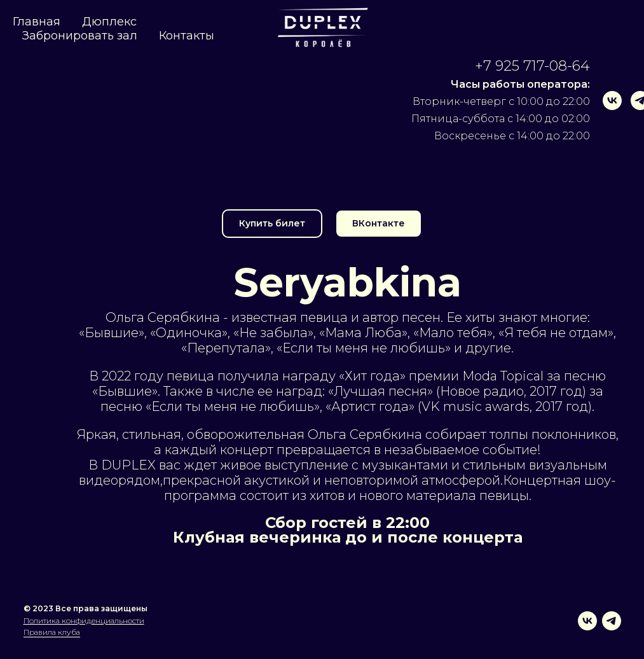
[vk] (591, 101)
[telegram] (619, 101)
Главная (37, 22)
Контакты (187, 36)
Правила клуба (52, 632)
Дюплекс (109, 22)
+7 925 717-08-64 (511, 66)
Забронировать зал (80, 36)
